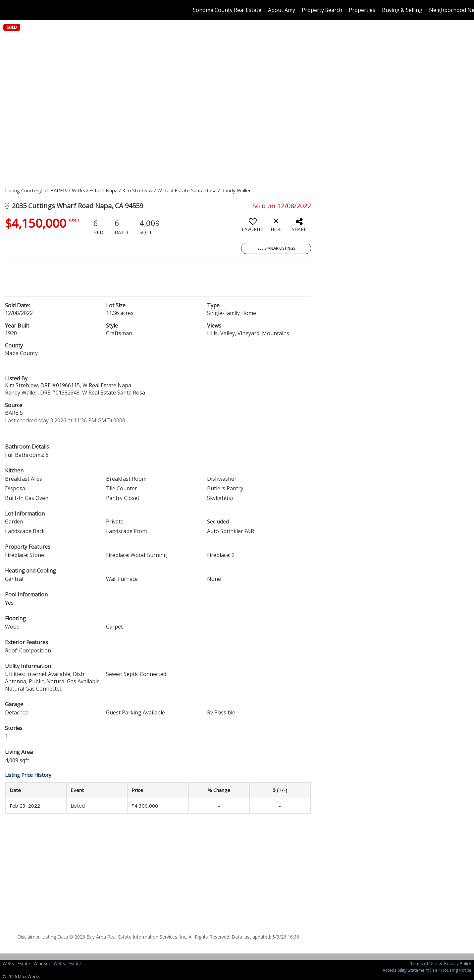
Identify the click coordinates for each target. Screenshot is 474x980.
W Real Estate (67, 963)
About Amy (282, 10)
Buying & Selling (402, 10)
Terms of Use (424, 963)
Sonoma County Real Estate (227, 10)
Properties (362, 10)
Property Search (322, 10)
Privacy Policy (458, 963)
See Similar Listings (276, 248)
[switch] (253, 227)
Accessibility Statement (406, 970)
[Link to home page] (8, 10)
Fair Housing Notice (452, 970)
